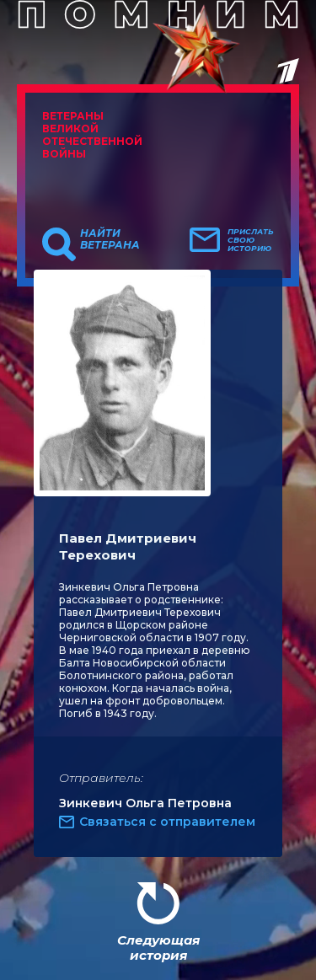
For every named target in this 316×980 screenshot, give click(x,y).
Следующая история (158, 948)
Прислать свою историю (251, 240)
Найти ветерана (110, 239)
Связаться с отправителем (167, 822)
